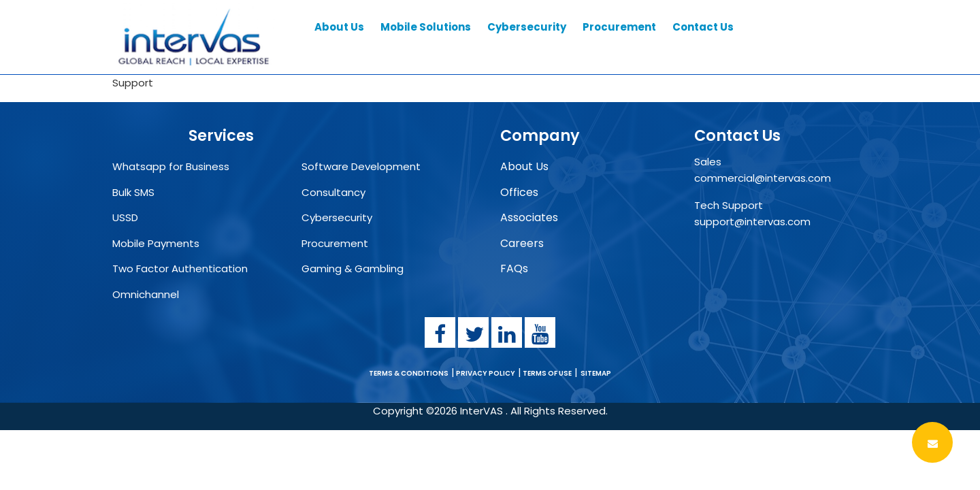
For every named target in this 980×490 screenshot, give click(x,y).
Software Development (361, 166)
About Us (524, 166)
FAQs (514, 268)
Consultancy (333, 192)
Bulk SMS (133, 192)
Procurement (335, 243)
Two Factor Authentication (180, 268)
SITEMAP (596, 373)
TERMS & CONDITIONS (409, 373)
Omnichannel (146, 294)
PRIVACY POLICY (485, 373)
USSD (125, 217)
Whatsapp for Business (171, 166)
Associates (529, 217)
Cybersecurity (337, 217)
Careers (522, 243)
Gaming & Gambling (353, 268)
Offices (519, 192)
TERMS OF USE (546, 373)
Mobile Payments (156, 243)
